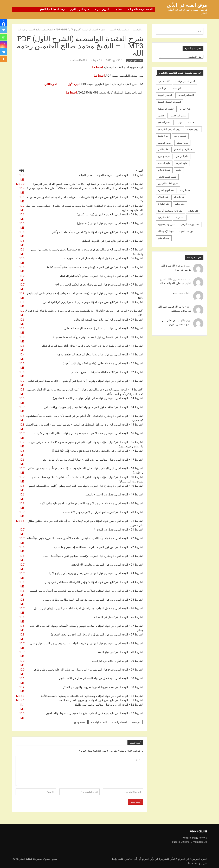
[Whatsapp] (4, 38)
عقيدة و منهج (79, 722)
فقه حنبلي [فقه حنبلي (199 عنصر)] (180, 204)
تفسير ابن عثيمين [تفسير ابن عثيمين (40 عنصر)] (178, 115)
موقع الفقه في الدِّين (187, 5)
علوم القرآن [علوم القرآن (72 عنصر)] (182, 163)
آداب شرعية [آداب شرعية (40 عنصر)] (164, 81)
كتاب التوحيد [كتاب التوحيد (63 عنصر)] (164, 218)
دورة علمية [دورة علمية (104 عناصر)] (163, 136)
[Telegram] (4, 53)
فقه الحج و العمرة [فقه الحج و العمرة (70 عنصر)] (166, 190)
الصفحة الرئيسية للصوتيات (140, 9)
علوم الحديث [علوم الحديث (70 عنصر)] (164, 163)
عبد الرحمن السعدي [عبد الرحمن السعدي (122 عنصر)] (183, 150)
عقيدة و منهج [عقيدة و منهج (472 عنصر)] (164, 156)
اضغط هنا (97, 67)
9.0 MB (20, 184)
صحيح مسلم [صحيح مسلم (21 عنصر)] (182, 143)
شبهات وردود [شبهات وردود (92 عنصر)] (180, 136)
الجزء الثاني (51, 84)
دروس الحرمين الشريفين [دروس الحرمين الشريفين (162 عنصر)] (170, 129)
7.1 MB (20, 700)
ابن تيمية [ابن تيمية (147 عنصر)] (177, 88)
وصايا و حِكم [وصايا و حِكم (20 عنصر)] (164, 238)
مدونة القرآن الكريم (80, 9)
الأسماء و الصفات (119, 722)
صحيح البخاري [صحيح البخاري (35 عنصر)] (164, 143)
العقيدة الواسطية (99, 722)
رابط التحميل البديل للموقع (52, 9)
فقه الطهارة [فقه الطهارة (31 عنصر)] (164, 204)
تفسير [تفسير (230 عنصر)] (161, 115)
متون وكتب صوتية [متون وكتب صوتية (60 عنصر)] (166, 224)
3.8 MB (20, 521)
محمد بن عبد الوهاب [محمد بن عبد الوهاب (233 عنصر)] (190, 224)
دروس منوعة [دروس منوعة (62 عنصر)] (193, 129)
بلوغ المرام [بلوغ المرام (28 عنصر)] (185, 109)
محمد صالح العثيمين (135, 60)
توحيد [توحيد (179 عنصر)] (180, 122)
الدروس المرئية (102, 9)
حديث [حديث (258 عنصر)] (191, 122)
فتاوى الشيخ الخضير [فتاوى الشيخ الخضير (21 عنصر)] (167, 177)
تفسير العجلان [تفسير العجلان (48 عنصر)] (165, 122)
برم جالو (185, 320)
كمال (187, 293)
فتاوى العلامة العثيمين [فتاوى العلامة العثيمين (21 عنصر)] (168, 184)
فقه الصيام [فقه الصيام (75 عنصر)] (179, 197)
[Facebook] (4, 23)
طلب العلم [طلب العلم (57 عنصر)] (163, 150)
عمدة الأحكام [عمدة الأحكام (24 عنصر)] (164, 170)
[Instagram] (4, 45)
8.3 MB (20, 696)
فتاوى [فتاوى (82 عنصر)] (179, 170)
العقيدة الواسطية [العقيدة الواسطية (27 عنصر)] (166, 109)
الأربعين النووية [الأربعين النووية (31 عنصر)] (165, 95)
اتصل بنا (119, 9)
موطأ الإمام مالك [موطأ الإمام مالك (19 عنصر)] (166, 231)
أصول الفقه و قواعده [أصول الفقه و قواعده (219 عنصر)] (185, 81)
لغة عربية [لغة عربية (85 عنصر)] (180, 218)
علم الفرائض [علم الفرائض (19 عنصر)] (182, 156)
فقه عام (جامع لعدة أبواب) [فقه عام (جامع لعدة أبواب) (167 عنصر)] (170, 211)
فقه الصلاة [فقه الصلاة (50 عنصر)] (163, 197)
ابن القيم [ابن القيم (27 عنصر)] (162, 88)
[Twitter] (4, 30)
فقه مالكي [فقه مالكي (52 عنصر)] (193, 211)
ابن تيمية (136, 722)
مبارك (187, 266)
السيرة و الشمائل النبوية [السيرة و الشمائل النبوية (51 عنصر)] (169, 102)
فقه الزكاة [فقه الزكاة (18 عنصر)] (185, 190)
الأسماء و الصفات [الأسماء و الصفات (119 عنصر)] (186, 95)
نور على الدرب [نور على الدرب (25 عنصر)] (186, 231)
